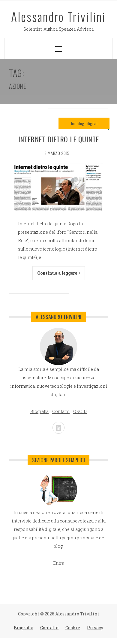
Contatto (49, 628)
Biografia (24, 628)
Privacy (95, 628)
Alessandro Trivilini (58, 17)
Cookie (73, 628)
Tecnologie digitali (84, 123)
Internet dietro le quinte (59, 139)
